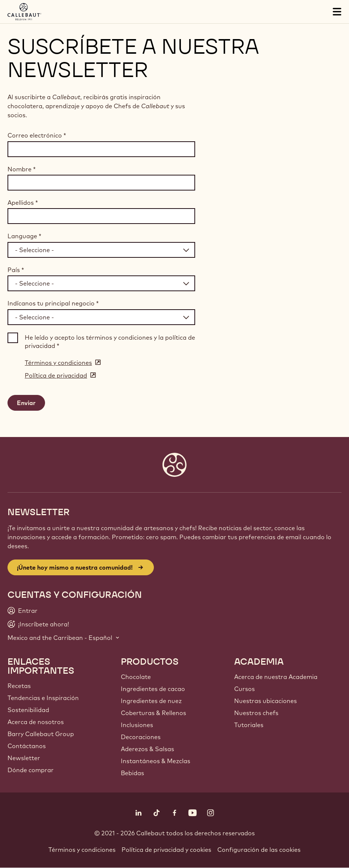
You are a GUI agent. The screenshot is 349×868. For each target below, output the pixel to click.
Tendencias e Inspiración (43, 698)
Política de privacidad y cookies (166, 850)
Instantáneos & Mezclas (156, 761)
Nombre (22, 169)
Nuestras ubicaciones (266, 701)
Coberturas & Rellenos (153, 713)
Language (24, 236)
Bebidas (132, 773)
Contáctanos (27, 746)
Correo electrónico (37, 135)
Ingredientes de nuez (151, 701)
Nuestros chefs (256, 713)
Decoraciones (141, 737)
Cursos (244, 689)
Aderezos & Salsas (147, 749)
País (16, 270)
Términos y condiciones (82, 850)
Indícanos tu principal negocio (53, 303)
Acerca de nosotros (36, 722)
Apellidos (23, 203)
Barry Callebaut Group (41, 734)
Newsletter (24, 758)
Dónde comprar (31, 770)
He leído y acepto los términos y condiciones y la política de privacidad (110, 342)
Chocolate (136, 677)
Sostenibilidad (28, 710)
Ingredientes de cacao (153, 689)
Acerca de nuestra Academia (276, 677)
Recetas (19, 686)
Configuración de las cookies (259, 850)
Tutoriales (249, 725)
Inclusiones (137, 725)
